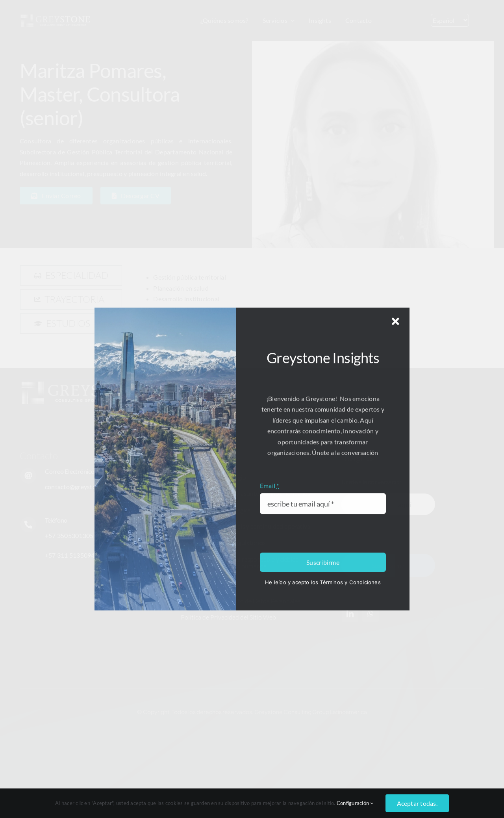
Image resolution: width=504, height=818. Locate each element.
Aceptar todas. (417, 803)
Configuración (355, 803)
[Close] (396, 650)
